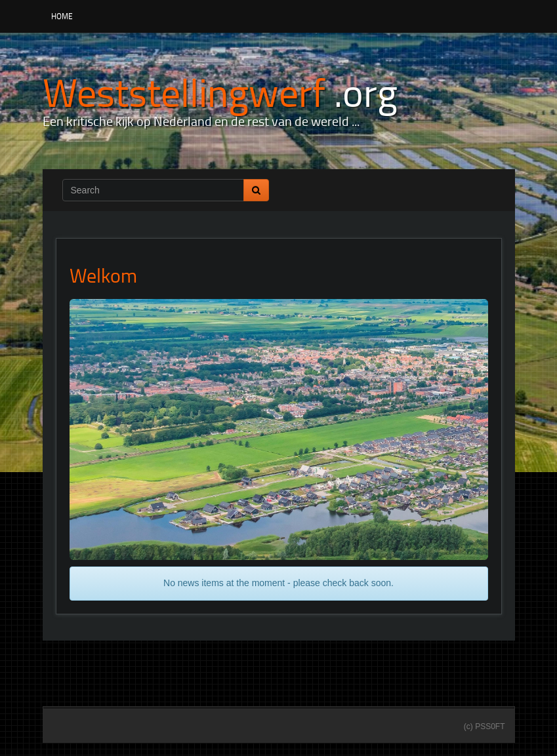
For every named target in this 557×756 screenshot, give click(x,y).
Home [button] (62, 16)
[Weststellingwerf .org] (220, 91)
